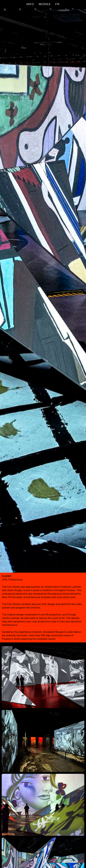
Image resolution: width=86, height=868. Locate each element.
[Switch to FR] (58, 4)
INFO (30, 4)
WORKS (45, 4)
